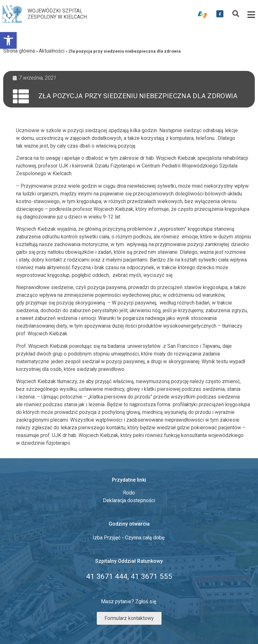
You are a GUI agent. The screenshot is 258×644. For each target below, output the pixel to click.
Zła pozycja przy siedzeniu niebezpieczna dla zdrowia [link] (138, 96)
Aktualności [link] (52, 51)
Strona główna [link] (19, 51)
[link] (8, 40)
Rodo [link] (129, 493)
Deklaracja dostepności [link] (129, 500)
